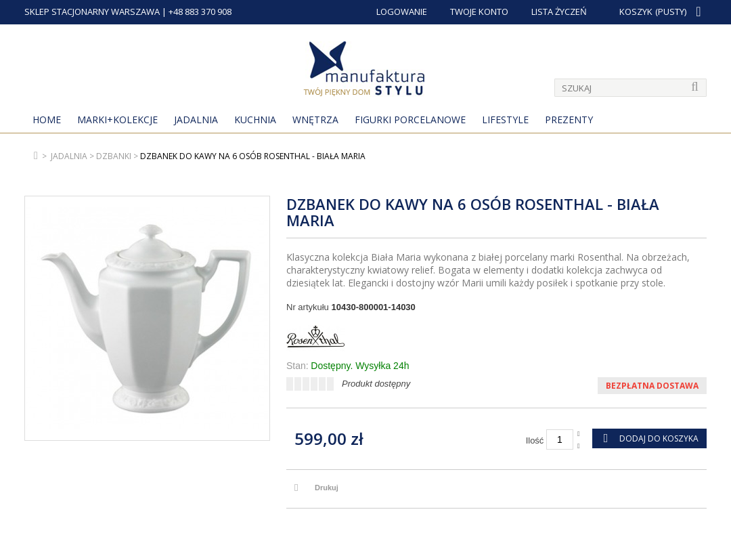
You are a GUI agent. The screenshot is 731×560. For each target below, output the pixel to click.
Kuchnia (255, 120)
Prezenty (569, 120)
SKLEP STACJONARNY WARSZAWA (92, 12)
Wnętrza (315, 120)
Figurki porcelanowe (410, 120)
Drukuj (327, 488)
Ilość (535, 440)
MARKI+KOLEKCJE (117, 120)
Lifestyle (505, 120)
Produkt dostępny (376, 384)
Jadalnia (196, 120)
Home (47, 120)
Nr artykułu (308, 307)
